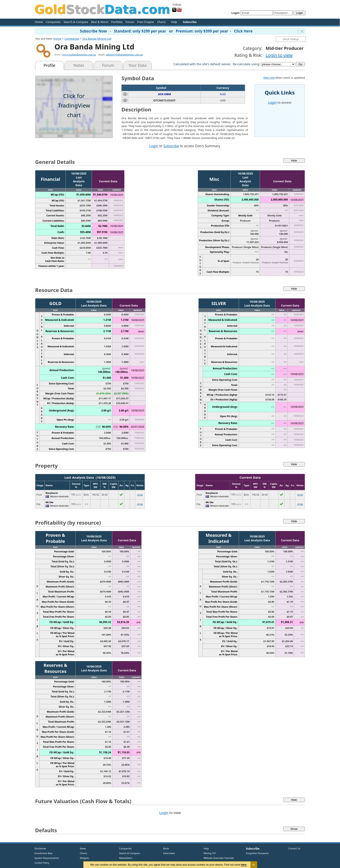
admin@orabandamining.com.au (124, 55)
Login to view (279, 55)
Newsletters (126, 858)
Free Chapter (146, 22)
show (140, 495)
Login (154, 146)
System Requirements (47, 858)
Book (165, 848)
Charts (162, 22)
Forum (130, 22)
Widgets (83, 858)
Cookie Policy (42, 863)
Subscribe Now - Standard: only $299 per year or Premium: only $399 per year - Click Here (166, 31)
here (244, 865)
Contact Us (294, 848)
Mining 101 (210, 853)
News (81, 848)
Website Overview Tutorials (219, 858)
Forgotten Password (257, 853)
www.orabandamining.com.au (79, 55)
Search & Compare (76, 22)
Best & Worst (100, 22)
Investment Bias (43, 853)
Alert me (269, 78)
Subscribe (171, 146)
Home (39, 22)
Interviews (168, 853)
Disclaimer (40, 848)
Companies (53, 22)
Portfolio (117, 22)
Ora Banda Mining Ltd (97, 39)
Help (174, 22)
